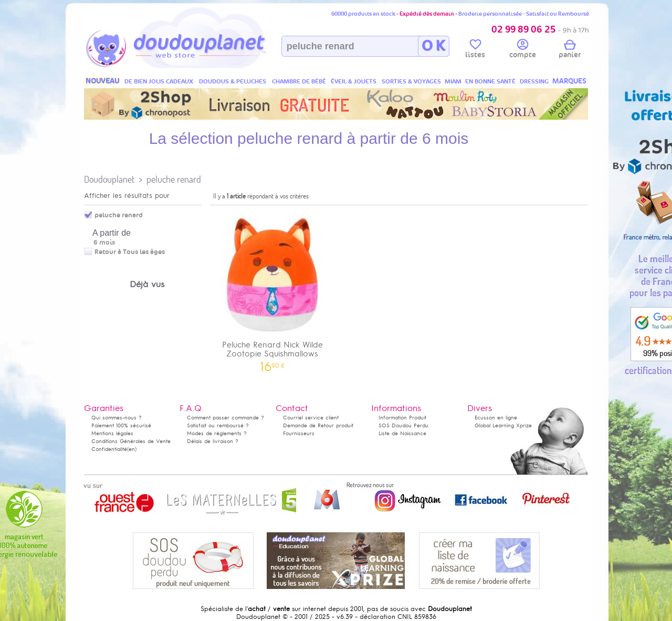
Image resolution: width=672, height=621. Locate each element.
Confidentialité (109, 449)
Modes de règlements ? (217, 433)
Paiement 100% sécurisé (121, 425)
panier (570, 50)
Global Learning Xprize (503, 425)
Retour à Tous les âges (130, 252)
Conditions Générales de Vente (131, 441)
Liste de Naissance (402, 433)
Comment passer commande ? (225, 418)
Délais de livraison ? (213, 441)
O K (433, 46)
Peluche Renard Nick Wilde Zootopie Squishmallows (272, 290)
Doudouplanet (109, 179)
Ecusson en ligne (496, 418)
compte (523, 50)
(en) (132, 449)
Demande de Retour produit (318, 425)
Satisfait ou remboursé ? (218, 425)
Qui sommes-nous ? (117, 418)
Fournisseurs (299, 433)
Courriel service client (311, 418)
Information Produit (402, 418)
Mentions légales (112, 433)
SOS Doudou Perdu (403, 425)
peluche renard (174, 179)
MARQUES (569, 81)
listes (475, 50)
